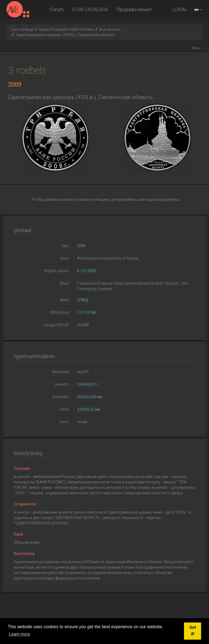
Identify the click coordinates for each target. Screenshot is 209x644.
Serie (64, 258)
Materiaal (61, 372)
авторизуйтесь (124, 200)
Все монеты (110, 29)
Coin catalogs (22, 29)
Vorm (64, 422)
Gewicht (62, 384)
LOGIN (179, 9)
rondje (82, 422)
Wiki (196, 48)
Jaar (65, 246)
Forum (57, 9)
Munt (64, 283)
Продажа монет (134, 9)
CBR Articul (59, 312)
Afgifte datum (56, 271)
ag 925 (83, 372)
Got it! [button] (193, 631)
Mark (64, 300)
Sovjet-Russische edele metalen (67, 29)
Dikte (64, 409)
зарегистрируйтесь (163, 200)
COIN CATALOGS (90, 9)
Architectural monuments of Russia (108, 258)
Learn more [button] (19, 634)
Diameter (61, 397)
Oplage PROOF (56, 325)
